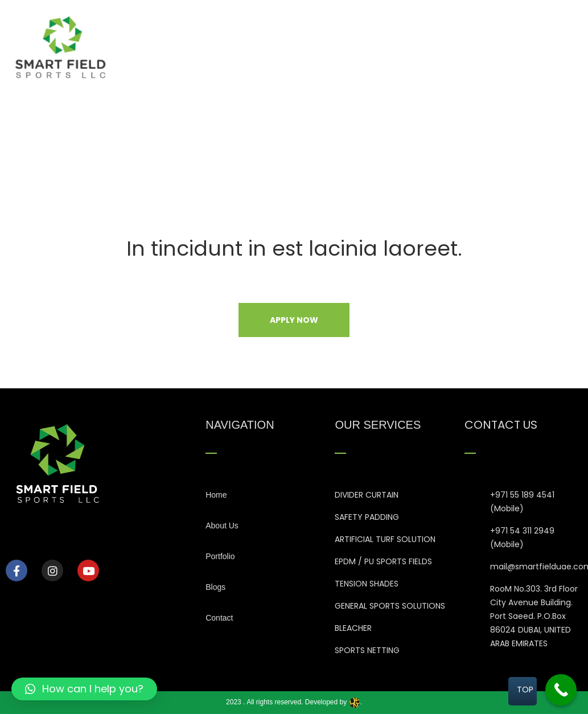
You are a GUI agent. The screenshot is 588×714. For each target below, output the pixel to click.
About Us (312, 45)
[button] (84, 689)
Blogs (490, 45)
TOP (525, 690)
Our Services (378, 45)
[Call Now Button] (561, 690)
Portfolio (440, 45)
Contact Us (544, 45)
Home (261, 45)
